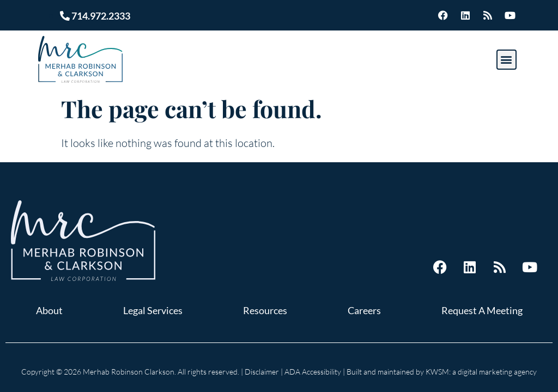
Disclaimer (262, 372)
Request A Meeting (482, 310)
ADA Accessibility (313, 372)
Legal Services (153, 310)
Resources (265, 310)
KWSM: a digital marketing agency (481, 372)
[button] (507, 60)
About (49, 310)
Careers (364, 310)
